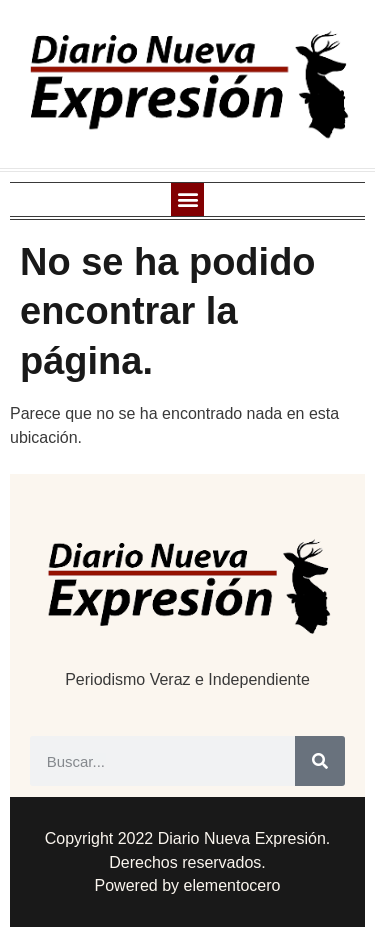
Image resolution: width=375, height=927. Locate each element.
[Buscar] (320, 761)
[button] (187, 199)
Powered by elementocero (188, 885)
